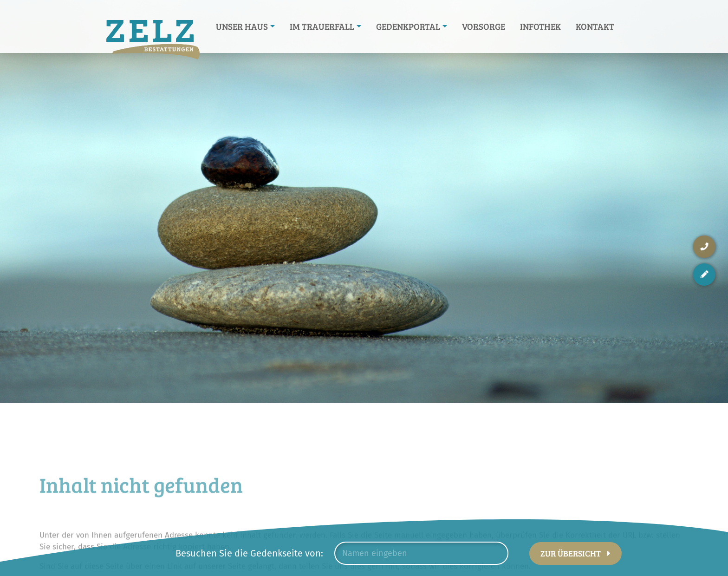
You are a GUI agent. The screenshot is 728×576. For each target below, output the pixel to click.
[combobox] (421, 553)
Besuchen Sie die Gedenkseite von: (249, 553)
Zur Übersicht (571, 553)
